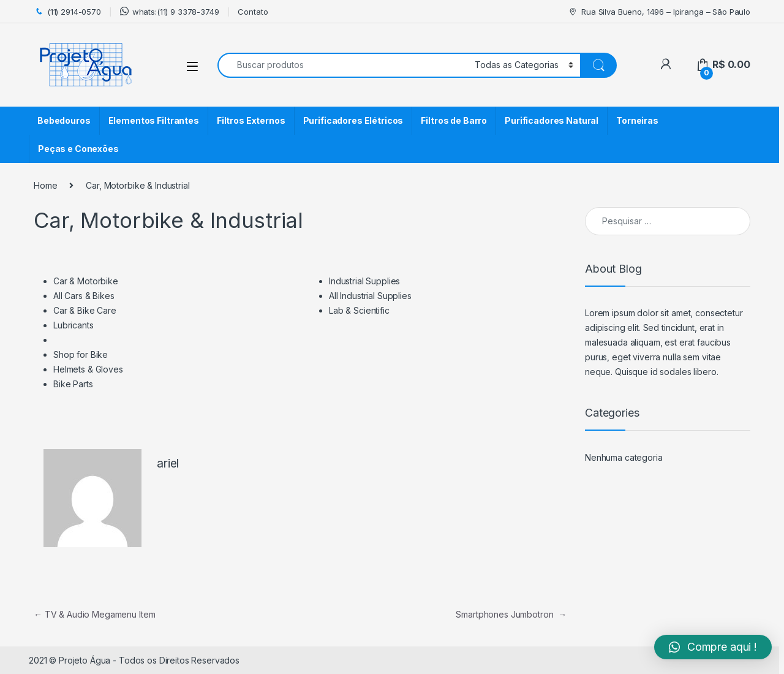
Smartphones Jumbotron (511, 614)
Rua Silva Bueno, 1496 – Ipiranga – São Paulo (659, 12)
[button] (713, 647)
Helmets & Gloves (88, 369)
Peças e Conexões (78, 149)
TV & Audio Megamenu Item (94, 614)
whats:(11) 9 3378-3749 (170, 11)
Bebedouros (64, 120)
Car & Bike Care (85, 310)
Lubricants (73, 325)
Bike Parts (73, 384)
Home (45, 185)
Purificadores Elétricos (353, 120)
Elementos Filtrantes (154, 120)
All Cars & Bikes (84, 296)
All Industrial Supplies (370, 296)
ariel (168, 464)
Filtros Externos (251, 120)
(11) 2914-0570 (67, 12)
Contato (253, 12)
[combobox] (343, 65)
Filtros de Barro (454, 120)
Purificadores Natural (552, 120)
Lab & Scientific (359, 310)
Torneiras (637, 120)
